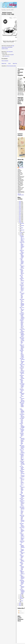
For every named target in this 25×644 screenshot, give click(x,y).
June (21, 235)
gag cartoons (7, 56)
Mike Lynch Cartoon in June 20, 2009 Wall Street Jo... (22, 341)
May (21, 595)
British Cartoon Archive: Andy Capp (8, 13)
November (22, 226)
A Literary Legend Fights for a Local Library (22, 335)
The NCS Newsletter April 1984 (22, 430)
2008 (20, 603)
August (21, 232)
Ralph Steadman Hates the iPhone (22, 394)
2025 (20, 203)
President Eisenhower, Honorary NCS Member (22, 238)
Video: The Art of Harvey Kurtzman (22, 451)
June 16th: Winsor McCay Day (22, 435)
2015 (20, 215)
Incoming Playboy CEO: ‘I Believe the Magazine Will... (22, 457)
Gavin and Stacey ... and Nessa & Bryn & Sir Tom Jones (22, 288)
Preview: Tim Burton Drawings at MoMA (22, 426)
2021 (20, 207)
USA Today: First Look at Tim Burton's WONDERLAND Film (22, 303)
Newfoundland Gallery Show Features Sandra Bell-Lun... (22, 246)
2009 (20, 222)
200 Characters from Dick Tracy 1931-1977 (22, 295)
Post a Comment (5, 61)
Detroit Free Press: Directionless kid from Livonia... (22, 503)
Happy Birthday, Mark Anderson (22, 572)
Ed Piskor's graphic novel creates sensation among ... (22, 316)
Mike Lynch (21, 168)
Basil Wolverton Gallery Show (22, 496)
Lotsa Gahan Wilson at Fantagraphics (22, 577)
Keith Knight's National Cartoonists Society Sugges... (22, 547)
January (21, 601)
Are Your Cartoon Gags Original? (22, 468)
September (22, 230)
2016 (20, 214)
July (21, 233)
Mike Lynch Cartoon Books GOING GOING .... (22, 405)
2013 (20, 217)
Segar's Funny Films (21, 563)
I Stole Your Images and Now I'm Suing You (22, 463)
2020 (20, 209)
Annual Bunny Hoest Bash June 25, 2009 (22, 272)
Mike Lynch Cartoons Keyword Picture (22, 447)
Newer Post (4, 64)
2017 (20, 212)
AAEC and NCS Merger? (22, 251)
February (22, 599)
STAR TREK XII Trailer (22, 553)
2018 (20, 211)
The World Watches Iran (22, 373)
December (22, 223)
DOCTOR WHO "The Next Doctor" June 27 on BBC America (22, 354)
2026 (20, 201)
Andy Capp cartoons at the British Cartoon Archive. (8, 47)
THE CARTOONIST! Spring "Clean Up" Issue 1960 (22, 490)
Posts (20, 611)
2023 (20, 205)
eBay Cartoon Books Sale (22, 556)
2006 (20, 605)
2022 (20, 206)
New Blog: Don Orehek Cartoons (22, 525)
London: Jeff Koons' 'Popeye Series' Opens (22, 261)
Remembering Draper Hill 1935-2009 (22, 530)
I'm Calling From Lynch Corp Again (22, 420)
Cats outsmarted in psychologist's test (22, 400)
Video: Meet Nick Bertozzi (22, 366)
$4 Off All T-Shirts (22, 499)
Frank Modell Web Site (22, 560)
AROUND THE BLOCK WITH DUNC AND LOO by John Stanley (22, 324)
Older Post (15, 64)
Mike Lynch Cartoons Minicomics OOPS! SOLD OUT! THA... (22, 511)
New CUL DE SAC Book (22, 390)
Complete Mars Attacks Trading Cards (22, 256)
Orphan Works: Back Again (22, 381)
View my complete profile (21, 194)
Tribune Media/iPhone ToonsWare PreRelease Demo (22, 474)
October (21, 228)
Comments (21, 613)
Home (9, 64)
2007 (20, 604)
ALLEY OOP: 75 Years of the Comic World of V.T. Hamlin (22, 481)
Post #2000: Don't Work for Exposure (22, 416)
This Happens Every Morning (22, 267)
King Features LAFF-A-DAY (22, 587)
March (21, 597)
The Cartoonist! (10, 52)
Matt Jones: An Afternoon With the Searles (22, 310)
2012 (20, 218)
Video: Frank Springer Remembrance (22, 411)
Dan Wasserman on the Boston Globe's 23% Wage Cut (22, 441)
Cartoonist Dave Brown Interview (22, 377)
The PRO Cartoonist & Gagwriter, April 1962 (22, 361)
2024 (20, 204)
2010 (20, 221)
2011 (20, 220)
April (21, 596)
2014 (20, 216)
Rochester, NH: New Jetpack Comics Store (22, 582)
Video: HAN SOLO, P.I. (22, 542)
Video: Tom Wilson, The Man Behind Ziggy (22, 347)
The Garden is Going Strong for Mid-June (22, 386)
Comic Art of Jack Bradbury (22, 330)
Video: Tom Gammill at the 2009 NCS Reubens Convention (22, 519)
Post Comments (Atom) (11, 66)
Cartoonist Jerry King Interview (22, 369)
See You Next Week (21, 277)
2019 (20, 210)
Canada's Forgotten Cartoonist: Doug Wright (22, 592)
